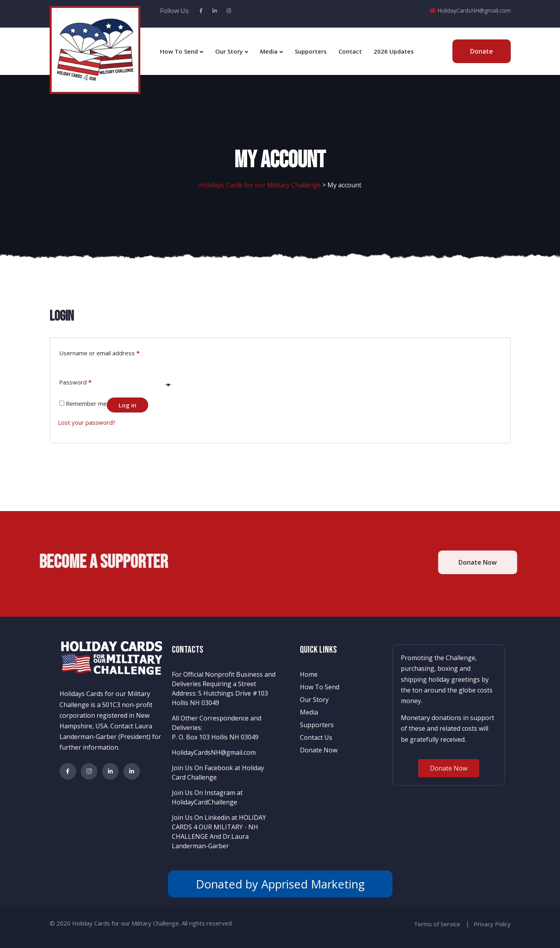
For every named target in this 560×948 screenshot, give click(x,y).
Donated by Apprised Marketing (280, 884)
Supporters (311, 51)
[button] (449, 768)
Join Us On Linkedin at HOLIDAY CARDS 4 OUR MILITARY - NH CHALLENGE (219, 827)
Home (309, 674)
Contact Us (316, 737)
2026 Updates (394, 51)
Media (269, 51)
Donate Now (319, 750)
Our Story (229, 51)
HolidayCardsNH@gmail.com (470, 10)
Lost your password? (87, 422)
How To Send (179, 51)
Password (75, 382)
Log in (127, 405)
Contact (350, 51)
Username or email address (99, 353)
